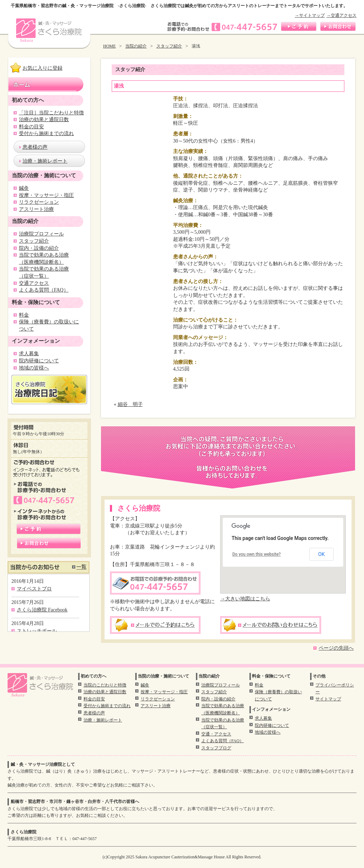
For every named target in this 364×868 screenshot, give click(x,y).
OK (322, 554)
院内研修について (39, 361)
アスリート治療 (36, 209)
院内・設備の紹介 (39, 248)
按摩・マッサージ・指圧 (46, 195)
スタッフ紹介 (169, 46)
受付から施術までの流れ (46, 133)
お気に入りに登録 (42, 68)
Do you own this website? (257, 554)
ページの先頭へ (336, 648)
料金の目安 (31, 127)
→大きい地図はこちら (245, 599)
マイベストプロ (34, 589)
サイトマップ (328, 699)
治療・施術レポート (45, 161)
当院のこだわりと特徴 (105, 685)
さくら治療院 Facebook (42, 610)
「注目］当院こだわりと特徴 (51, 113)
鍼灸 (24, 188)
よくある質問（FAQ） (44, 290)
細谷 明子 (130, 404)
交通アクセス (34, 283)
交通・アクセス (216, 734)
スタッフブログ (216, 748)
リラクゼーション (39, 202)
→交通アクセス (342, 15)
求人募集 (29, 354)
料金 (24, 315)
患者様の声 (35, 147)
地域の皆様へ (34, 368)
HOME (109, 46)
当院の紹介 (136, 46)
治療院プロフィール (41, 234)
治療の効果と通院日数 (44, 120)
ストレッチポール (37, 631)
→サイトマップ (310, 15)
